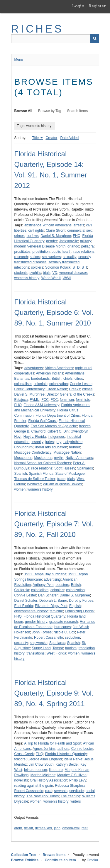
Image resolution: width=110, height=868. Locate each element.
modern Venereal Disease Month (40, 246)
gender (51, 241)
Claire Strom (56, 230)
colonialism (23, 384)
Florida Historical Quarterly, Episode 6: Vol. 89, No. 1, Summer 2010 (54, 312)
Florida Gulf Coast (43, 421)
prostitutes (22, 252)
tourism (71, 648)
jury (59, 442)
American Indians (50, 373)
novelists (21, 780)
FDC (54, 400)
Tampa (58, 648)
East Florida (24, 606)
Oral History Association (49, 780)
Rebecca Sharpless (70, 786)
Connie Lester (81, 384)
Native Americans (79, 458)
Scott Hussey (65, 468)
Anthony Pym (43, 585)
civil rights (36, 230)
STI (84, 267)
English (75, 606)
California (22, 590)
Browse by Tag (50, 111)
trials (47, 273)
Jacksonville (68, 241)
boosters (62, 585)
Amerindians (75, 373)
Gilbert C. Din (58, 431)
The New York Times (43, 796)
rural (49, 791)
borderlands (40, 379)
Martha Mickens (43, 775)
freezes (85, 426)
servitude (77, 791)
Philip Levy (78, 780)
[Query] (55, 39)
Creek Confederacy (29, 389)
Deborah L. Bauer (53, 601)
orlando (73, 246)
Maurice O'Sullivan (72, 775)
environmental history (31, 611)
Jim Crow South (41, 764)
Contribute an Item (60, 860)
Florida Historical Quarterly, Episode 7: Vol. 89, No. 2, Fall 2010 (54, 524)
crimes (20, 236)
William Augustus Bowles (62, 484)
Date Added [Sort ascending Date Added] (69, 138)
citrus (79, 379)
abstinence (33, 225)
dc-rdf (29, 828)
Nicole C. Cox (64, 632)
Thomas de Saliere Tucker (35, 479)
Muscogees (23, 458)
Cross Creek (24, 754)
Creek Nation (57, 389)
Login (78, 6)
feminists (83, 400)
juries (50, 442)
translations (36, 653)
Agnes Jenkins (44, 749)
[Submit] (95, 39)
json (57, 828)
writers (76, 801)
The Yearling (71, 796)
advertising (52, 579)
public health (61, 252)
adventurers (34, 368)
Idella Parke (73, 759)
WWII (67, 278)
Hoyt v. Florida (35, 437)
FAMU (34, 400)
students (21, 273)
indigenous (56, 437)
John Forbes (42, 632)
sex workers (51, 257)
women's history (27, 278)
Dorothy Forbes (81, 601)
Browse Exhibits (25, 860)
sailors (35, 257)
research (21, 257)
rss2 (85, 828)
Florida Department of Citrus (58, 416)
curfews (33, 236)
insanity (37, 442)
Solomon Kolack (58, 267)
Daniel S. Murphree (56, 236)
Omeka (92, 860)
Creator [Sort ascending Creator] (51, 138)
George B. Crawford (30, 431)
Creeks (75, 389)
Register (97, 6)
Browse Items (54, 855)
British (56, 379)
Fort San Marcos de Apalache (54, 426)
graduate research (64, 622)
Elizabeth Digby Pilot (51, 606)
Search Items (78, 111)
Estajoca (21, 400)
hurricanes (62, 627)
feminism (67, 400)
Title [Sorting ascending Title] (36, 138)
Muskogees (43, 458)
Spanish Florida (41, 474)
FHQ (77, 236)
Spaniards (85, 468)
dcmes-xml (43, 828)
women (20, 489)
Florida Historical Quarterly (45, 616)
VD (55, 273)
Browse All (23, 111)
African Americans (57, 225)
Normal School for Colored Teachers (43, 463)
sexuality (70, 257)
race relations (84, 252)
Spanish (21, 474)
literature (56, 770)
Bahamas (22, 379)
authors (63, 749)
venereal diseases (73, 273)
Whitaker (34, 484)
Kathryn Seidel (67, 764)
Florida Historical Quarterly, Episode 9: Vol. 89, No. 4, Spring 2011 (54, 693)
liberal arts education (51, 447)
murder (75, 447)
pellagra (88, 246)
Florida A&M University (42, 405)
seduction (72, 638)
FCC (45, 400)
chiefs (68, 379)
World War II (51, 278)
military (86, 241)
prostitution (41, 252)
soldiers (37, 267)
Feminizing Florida (79, 611)
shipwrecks (39, 643)
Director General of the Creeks (71, 394)
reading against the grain (34, 786)
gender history (36, 622)
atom (18, 828)
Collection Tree (24, 855)
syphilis (35, 273)
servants (61, 791)
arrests (79, 225)
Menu (19, 60)
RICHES (37, 29)
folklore (20, 759)
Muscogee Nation (67, 452)
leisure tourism (35, 770)
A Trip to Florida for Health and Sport (53, 743)
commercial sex (79, 230)
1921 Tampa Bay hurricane (45, 574)
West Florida (56, 653)
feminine (56, 611)
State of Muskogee (70, 474)
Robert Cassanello (49, 638)
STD (76, 267)
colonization (59, 384)
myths (59, 458)
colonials (41, 384)
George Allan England (45, 759)
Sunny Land (41, 648)
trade (61, 479)
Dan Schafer (48, 595)
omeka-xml (71, 828)
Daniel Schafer (26, 601)
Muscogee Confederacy (33, 452)
